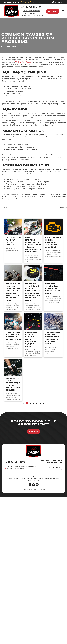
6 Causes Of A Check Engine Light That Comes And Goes (53, 242)
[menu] (63, 11)
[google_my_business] (37, 485)
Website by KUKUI (39, 489)
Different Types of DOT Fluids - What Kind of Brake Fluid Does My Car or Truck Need (33, 292)
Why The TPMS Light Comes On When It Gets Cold (53, 288)
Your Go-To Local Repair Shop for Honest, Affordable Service (13, 384)
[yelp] (34, 485)
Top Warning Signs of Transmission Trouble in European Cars (53, 338)
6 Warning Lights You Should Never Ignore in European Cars (32, 339)
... (37, 403)
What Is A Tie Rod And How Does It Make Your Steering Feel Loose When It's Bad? (13, 292)
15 (40, 403)
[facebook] (30, 485)
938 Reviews (37, 2)
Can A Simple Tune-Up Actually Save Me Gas (13, 241)
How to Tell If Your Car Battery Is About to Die (13, 336)
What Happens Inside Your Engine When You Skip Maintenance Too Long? (33, 245)
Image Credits (27, 489)
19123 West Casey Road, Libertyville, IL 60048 (22, 466)
